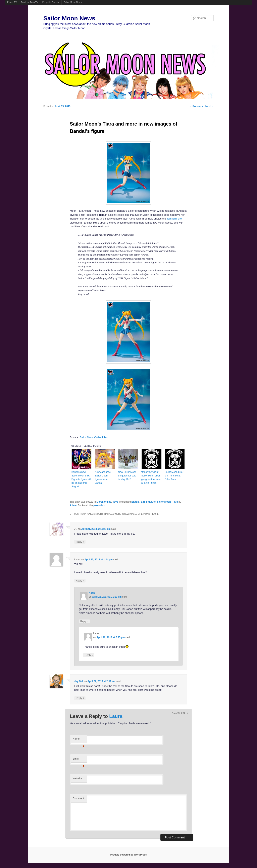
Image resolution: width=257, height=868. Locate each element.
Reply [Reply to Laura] (80, 581)
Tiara (175, 502)
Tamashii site (174, 219)
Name (79, 740)
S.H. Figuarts (148, 502)
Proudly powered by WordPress (128, 855)
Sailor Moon (164, 502)
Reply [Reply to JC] (80, 542)
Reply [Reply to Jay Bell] (80, 698)
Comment (78, 798)
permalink (99, 505)
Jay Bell (79, 681)
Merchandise (104, 502)
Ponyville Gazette (51, 2)
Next (210, 106)
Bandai (135, 502)
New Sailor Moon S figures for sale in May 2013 (127, 476)
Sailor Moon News (73, 2)
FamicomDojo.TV (30, 2)
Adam (73, 505)
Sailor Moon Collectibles (93, 437)
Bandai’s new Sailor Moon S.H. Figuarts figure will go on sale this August (81, 479)
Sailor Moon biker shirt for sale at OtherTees (174, 476)
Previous (196, 106)
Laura (116, 716)
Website (77, 778)
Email (79, 760)
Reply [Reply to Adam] (84, 621)
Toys (115, 502)
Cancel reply (180, 713)
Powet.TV (12, 2)
